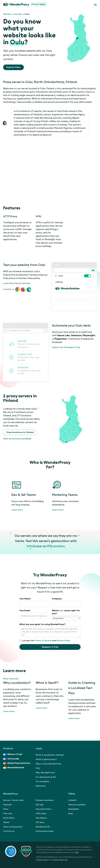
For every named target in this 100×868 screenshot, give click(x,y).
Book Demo (9, 818)
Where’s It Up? (13, 754)
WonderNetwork (14, 768)
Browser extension (45, 800)
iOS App (40, 805)
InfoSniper (34, 546)
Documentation (44, 809)
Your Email (25, 611)
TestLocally (11, 759)
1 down (42, 4)
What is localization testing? (50, 755)
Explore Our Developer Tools (66, 347)
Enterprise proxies (45, 831)
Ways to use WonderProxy (49, 764)
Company (57, 599)
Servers (7, 14)
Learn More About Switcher (17, 283)
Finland (18, 14)
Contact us (9, 831)
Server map (18, 800)
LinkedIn (72, 800)
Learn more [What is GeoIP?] (41, 708)
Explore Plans (13, 67)
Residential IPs (43, 827)
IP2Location (56, 546)
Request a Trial (50, 647)
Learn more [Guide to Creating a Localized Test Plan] (74, 718)
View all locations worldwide (17, 439)
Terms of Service (43, 641)
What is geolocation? (46, 759)
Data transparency (13, 827)
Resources (41, 786)
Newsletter (74, 809)
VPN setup (41, 813)
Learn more (17, 510)
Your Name (25, 599)
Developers (41, 818)
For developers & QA (46, 777)
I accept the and (45, 641)
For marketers (43, 781)
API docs (40, 822)
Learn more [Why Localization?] (9, 711)
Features (7, 805)
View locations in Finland (20, 432)
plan (61, 611)
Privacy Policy (63, 641)
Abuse (6, 822)
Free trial (8, 813)
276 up (35, 4)
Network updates (77, 805)
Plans (6, 809)
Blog (70, 813)
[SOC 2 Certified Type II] (19, 851)
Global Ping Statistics (17, 763)
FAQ (38, 768)
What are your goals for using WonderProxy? (43, 624)
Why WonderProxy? (45, 773)
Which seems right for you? (66, 612)
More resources (11, 679)
